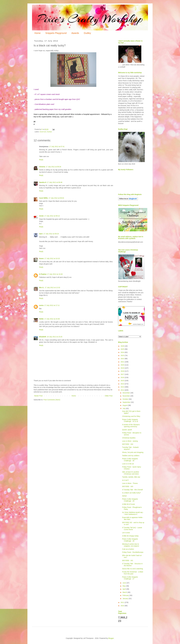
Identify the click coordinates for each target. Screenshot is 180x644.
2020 (123, 365)
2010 (123, 606)
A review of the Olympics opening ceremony (131, 426)
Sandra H (43, 182)
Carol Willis (44, 198)
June (124, 583)
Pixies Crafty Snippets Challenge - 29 (130, 500)
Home (37, 33)
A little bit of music (129, 504)
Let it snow (126, 533)
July (124, 408)
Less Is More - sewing (130, 441)
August (125, 405)
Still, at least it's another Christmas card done (131, 473)
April (124, 589)
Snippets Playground (56, 33)
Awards (75, 33)
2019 (123, 368)
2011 (123, 602)
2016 (123, 377)
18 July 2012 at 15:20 (55, 337)
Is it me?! (125, 480)
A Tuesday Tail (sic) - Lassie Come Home (132, 529)
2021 (123, 362)
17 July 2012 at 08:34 (53, 167)
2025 (123, 349)
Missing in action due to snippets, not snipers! (131, 545)
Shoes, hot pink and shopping (133, 452)
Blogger (111, 638)
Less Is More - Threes (130, 483)
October (126, 399)
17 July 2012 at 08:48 (55, 182)
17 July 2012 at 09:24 (51, 234)
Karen (41, 258)
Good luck (43, 132)
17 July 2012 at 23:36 (52, 319)
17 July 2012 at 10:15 (52, 258)
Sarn (41, 234)
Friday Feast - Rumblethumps (133, 552)
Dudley (87, 33)
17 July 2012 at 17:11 (52, 305)
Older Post (109, 396)
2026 (123, 346)
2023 (123, 355)
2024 (123, 352)
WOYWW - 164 (128, 444)
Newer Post (38, 396)
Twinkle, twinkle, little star (131, 477)
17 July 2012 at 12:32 (52, 288)
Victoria (42, 167)
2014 (123, 384)
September (127, 402)
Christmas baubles (129, 438)
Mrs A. (42, 288)
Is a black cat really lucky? (131, 493)
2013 (123, 387)
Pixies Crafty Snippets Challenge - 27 (130, 578)
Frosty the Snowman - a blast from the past (133, 573)
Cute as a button (128, 549)
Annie (41, 216)
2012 (123, 390)
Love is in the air (128, 464)
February (126, 595)
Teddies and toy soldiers (131, 456)
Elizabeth (43, 337)
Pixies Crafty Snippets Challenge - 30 (130, 460)
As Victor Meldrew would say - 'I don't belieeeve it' (133, 513)
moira (41, 305)
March (125, 592)
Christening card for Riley (131, 416)
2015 (123, 381)
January (126, 599)
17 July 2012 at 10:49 (55, 274)
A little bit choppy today (130, 536)
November (126, 396)
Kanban (49, 132)
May (124, 586)
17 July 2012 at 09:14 (52, 216)
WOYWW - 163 (128, 486)
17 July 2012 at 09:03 (56, 198)
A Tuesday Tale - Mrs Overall (132, 490)
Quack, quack (127, 430)
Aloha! (124, 496)
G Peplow (43, 274)
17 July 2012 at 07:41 (57, 147)
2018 (123, 371)
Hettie (41, 319)
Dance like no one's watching (133, 569)
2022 (123, 359)
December (126, 393)
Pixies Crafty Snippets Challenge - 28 (130, 540)
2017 (123, 374)
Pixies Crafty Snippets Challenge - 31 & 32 (130, 420)
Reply (41, 160)
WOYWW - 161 (128, 560)
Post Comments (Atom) (52, 400)
